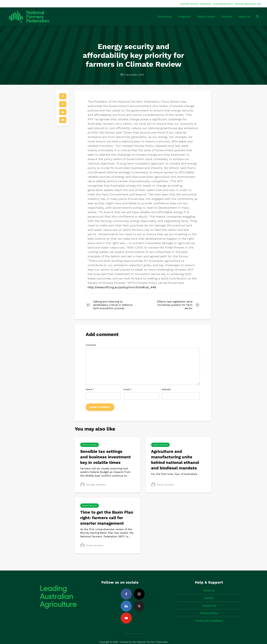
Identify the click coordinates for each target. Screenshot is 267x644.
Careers (209, 592)
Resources (165, 17)
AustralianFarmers (223, 4)
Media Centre (206, 17)
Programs (184, 17)
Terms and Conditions (209, 614)
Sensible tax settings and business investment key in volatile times (106, 457)
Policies (227, 17)
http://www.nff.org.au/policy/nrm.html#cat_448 (122, 287)
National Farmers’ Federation (196, 4)
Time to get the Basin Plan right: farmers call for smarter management (107, 518)
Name (90, 389)
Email (128, 389)
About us (244, 17)
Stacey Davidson (163, 485)
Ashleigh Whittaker (93, 485)
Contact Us (209, 599)
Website (166, 389)
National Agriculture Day (248, 4)
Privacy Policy (209, 607)
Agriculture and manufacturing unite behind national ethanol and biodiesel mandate (175, 460)
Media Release (90, 445)
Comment (91, 345)
